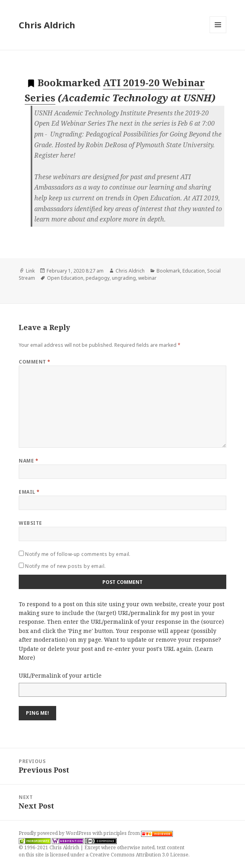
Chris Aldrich (47, 25)
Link (30, 271)
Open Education (65, 278)
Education (194, 271)
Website (30, 523)
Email (29, 492)
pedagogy (98, 278)
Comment (34, 362)
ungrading (124, 278)
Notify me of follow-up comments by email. (78, 554)
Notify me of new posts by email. (65, 566)
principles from (138, 833)
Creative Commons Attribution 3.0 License (139, 855)
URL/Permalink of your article (60, 675)
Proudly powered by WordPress (56, 833)
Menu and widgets (218, 33)
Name (28, 461)
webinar (147, 278)
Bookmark (168, 271)
